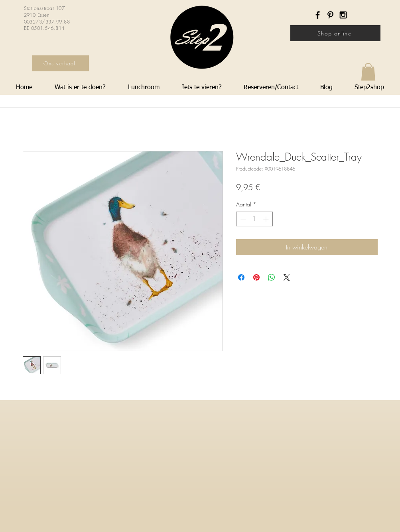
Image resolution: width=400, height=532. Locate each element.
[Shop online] (335, 33)
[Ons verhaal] (61, 63)
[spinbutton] (254, 219)
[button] (368, 72)
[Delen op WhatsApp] (272, 277)
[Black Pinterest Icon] (330, 15)
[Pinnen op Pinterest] (256, 277)
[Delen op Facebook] (241, 277)
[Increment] (267, 219)
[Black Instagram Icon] (343, 15)
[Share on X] (287, 277)
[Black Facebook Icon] (318, 15)
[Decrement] (242, 219)
